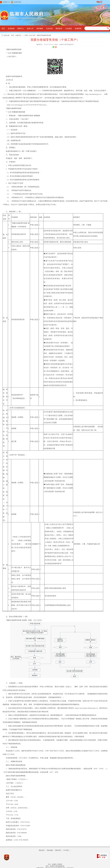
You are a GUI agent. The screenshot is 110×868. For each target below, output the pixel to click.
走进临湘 (11, 29)
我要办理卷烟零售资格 (44, 35)
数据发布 (59, 29)
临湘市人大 (7, 2)
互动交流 (49, 29)
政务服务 (40, 29)
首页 (3, 29)
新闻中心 (21, 29)
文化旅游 (69, 29)
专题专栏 (18, 35)
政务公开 (30, 29)
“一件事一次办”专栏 (29, 35)
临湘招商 (78, 29)
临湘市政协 (18, 2)
